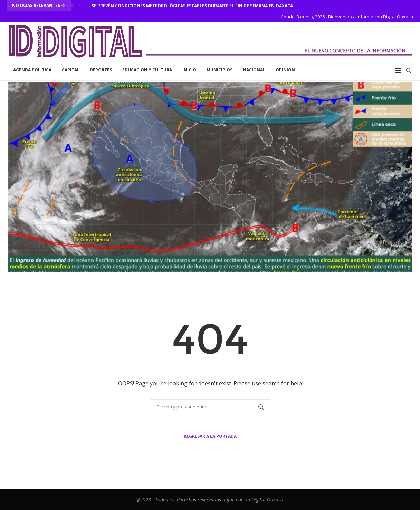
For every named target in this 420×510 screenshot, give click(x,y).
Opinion (285, 70)
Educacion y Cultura (147, 70)
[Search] (409, 70)
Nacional (254, 70)
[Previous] (79, 6)
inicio (189, 70)
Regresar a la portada (210, 436)
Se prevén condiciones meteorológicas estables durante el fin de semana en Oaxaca (192, 6)
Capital (71, 70)
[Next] (86, 6)
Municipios (219, 70)
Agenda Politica (32, 70)
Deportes (101, 70)
